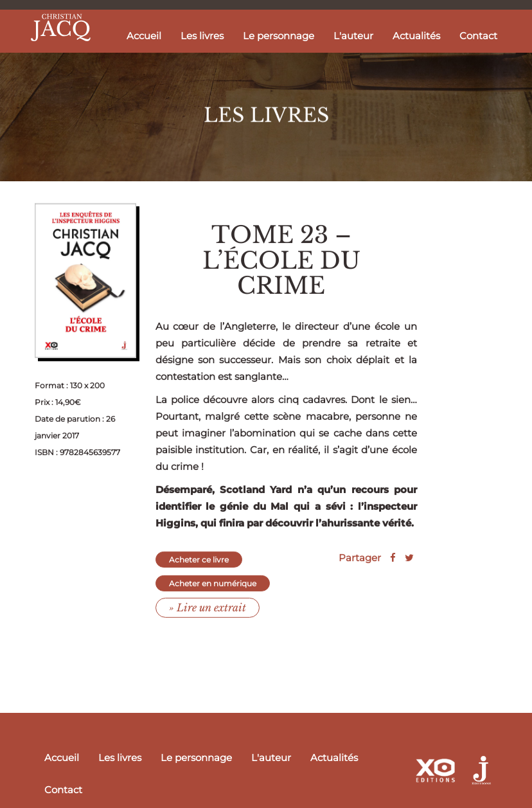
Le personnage (279, 36)
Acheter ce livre (199, 570)
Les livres (202, 36)
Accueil (144, 36)
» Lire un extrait (208, 618)
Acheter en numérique (213, 594)
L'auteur (353, 36)
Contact (478, 36)
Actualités (416, 36)
